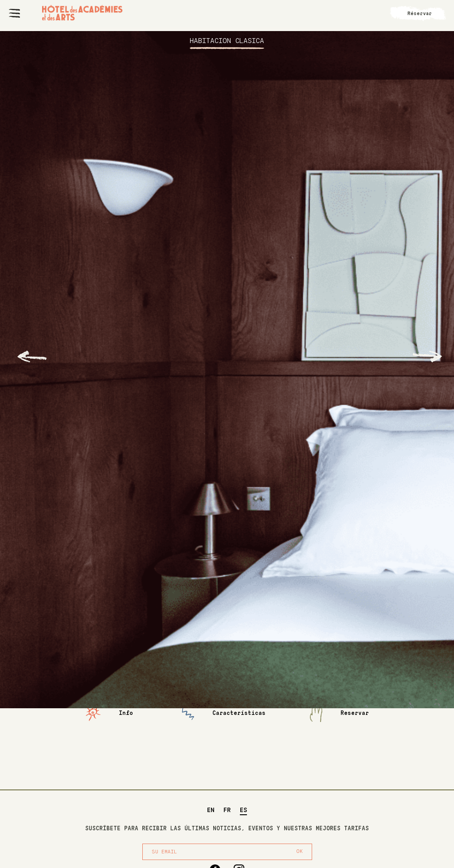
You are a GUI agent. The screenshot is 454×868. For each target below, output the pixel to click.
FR (227, 810)
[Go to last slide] (32, 357)
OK (299, 851)
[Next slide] (427, 357)
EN (211, 810)
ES (243, 810)
